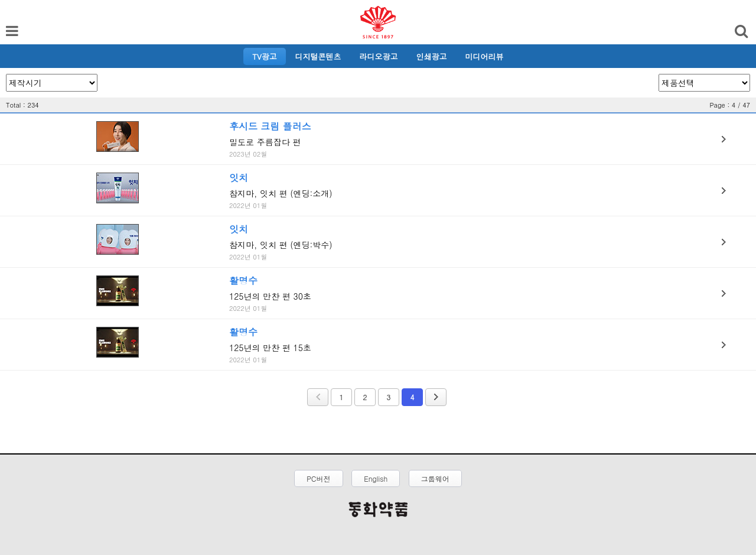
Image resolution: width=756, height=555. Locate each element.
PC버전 (318, 478)
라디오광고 (379, 56)
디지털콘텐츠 (318, 56)
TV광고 (264, 56)
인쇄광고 (432, 56)
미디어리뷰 (485, 56)
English (376, 478)
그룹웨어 (435, 478)
